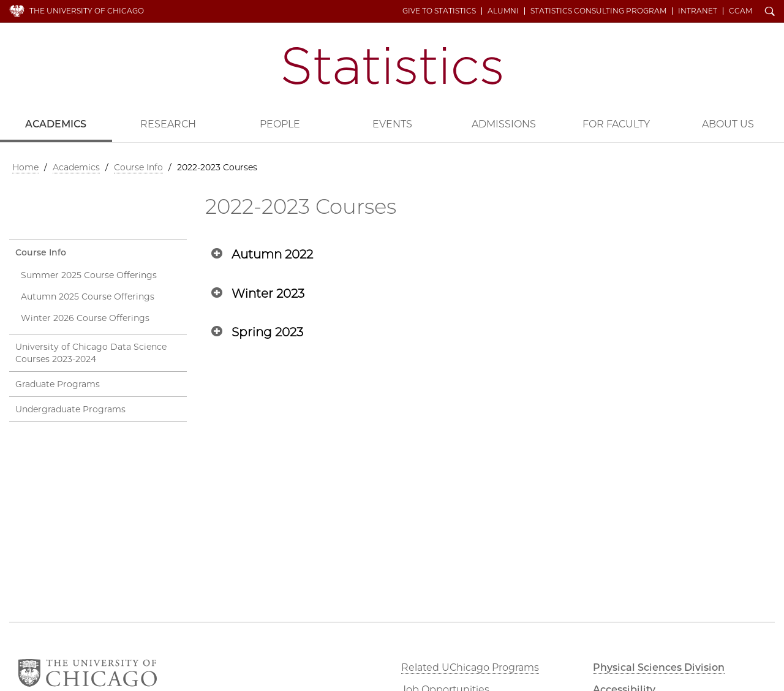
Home (25, 167)
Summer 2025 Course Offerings (89, 275)
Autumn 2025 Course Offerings (88, 296)
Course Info (138, 167)
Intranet (698, 11)
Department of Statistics (392, 66)
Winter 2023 (268, 293)
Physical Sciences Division (659, 667)
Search (770, 12)
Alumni (503, 11)
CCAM (741, 11)
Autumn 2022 (272, 254)
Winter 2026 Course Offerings (85, 318)
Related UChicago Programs (470, 667)
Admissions (504, 124)
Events (392, 124)
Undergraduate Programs (70, 409)
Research (168, 124)
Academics (56, 124)
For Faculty (616, 124)
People (280, 124)
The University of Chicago (87, 11)
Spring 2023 (267, 332)
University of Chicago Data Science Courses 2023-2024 (91, 353)
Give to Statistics (439, 11)
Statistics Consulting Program (598, 11)
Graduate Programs (58, 384)
